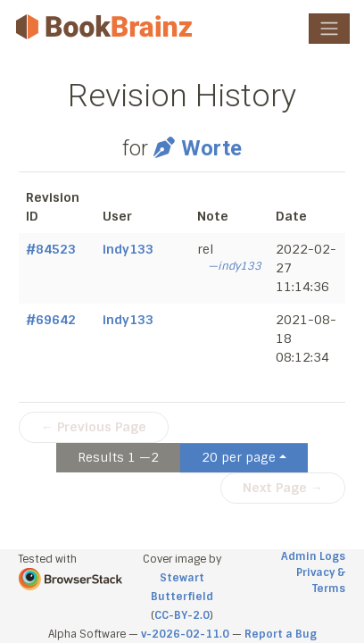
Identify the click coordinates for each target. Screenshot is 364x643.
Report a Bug (281, 634)
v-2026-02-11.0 (185, 634)
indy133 (128, 249)
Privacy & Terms (321, 580)
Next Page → (283, 488)
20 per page (239, 457)
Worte (198, 148)
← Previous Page (94, 427)
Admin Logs (313, 556)
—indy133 (235, 266)
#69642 (51, 320)
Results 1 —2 (118, 457)
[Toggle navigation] (329, 29)
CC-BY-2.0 (182, 615)
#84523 (51, 249)
